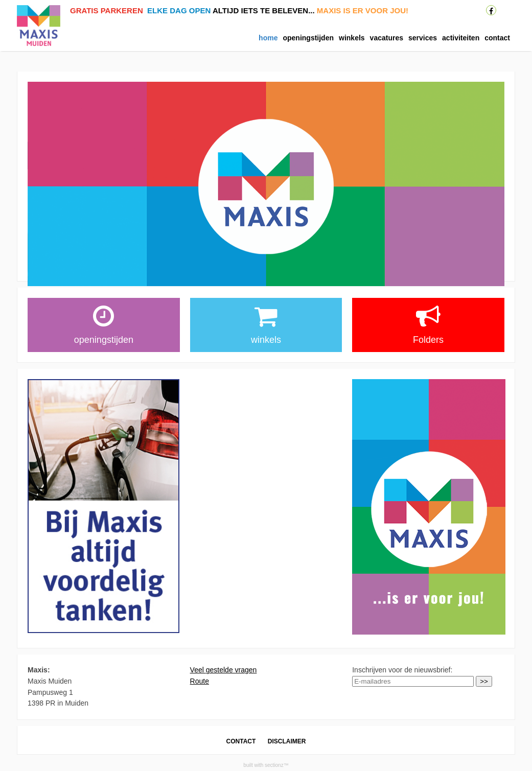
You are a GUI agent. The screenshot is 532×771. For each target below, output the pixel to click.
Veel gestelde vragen (224, 670)
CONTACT (241, 741)
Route (200, 681)
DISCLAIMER (287, 741)
